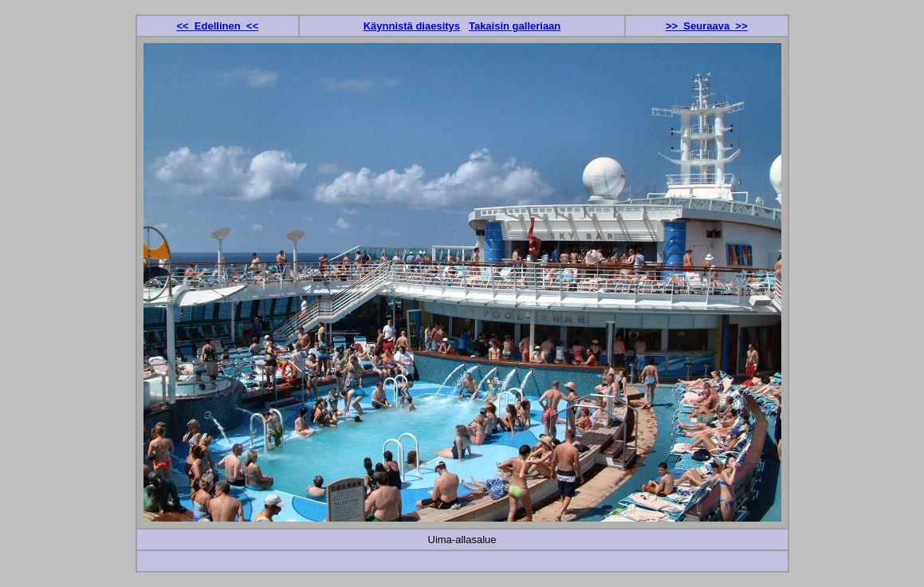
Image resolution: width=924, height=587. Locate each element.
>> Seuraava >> (707, 26)
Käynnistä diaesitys (412, 26)
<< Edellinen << (217, 26)
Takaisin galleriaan (515, 26)
